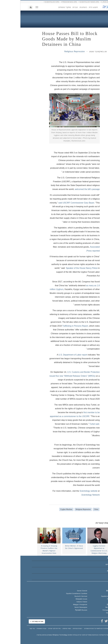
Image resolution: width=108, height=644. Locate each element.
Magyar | (60, 604)
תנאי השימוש (46, 628)
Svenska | (92, 613)
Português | (90, 610)
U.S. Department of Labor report (53, 355)
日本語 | (92, 604)
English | (93, 593)
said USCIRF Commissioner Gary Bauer (56, 203)
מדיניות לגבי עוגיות (34, 628)
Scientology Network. (70, 495)
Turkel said (74, 424)
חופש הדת (73, 7)
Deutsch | (60, 596)
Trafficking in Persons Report (55, 326)
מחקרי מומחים (44, 7)
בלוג (95, 17)
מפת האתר (95, 631)
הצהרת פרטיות (57, 628)
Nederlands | (92, 607)
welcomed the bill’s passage (67, 189)
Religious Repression (54, 51)
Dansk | (62, 591)
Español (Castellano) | (56, 593)
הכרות (55, 7)
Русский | (61, 610)
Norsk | (60, 607)
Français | (93, 599)
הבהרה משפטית (21, 628)
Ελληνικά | (61, 599)
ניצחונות (63, 7)
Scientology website (68, 491)
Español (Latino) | (90, 596)
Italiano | (61, 602)
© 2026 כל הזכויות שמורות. (82, 628)
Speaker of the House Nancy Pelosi (61, 268)
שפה (98, 586)
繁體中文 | (92, 591)
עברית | (93, 602)
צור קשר (12, 628)
